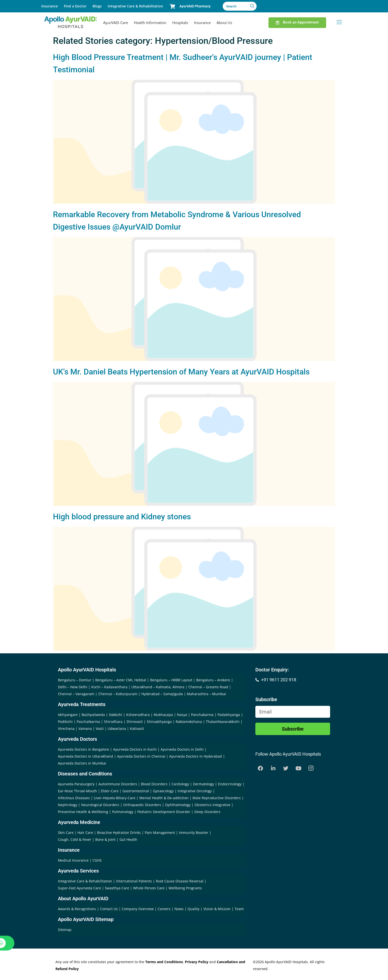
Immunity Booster (194, 833)
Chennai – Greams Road (208, 687)
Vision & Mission (218, 909)
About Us (224, 23)
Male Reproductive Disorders (217, 798)
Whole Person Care (149, 888)
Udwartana (117, 728)
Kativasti (137, 728)
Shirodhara (113, 722)
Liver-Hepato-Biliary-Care (115, 798)
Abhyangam (68, 715)
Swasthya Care (118, 888)
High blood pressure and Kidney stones (122, 517)
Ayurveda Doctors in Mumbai (82, 763)
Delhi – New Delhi (73, 687)
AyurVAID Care (116, 23)
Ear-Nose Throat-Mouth (77, 791)
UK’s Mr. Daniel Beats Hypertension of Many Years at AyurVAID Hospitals (181, 372)
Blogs (97, 6)
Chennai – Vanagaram (76, 694)
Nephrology (68, 805)
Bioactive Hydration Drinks (119, 833)
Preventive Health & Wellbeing (83, 812)
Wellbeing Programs (185, 888)
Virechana (66, 728)
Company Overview (138, 909)
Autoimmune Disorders (118, 784)
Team (239, 909)
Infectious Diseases (74, 798)
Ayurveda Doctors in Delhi (182, 749)
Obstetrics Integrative (212, 805)
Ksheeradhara (138, 715)
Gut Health (128, 839)
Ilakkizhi (116, 715)
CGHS (97, 860)
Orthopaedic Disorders (142, 805)
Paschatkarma (88, 722)
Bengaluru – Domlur (75, 680)
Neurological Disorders (100, 805)
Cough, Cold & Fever (75, 839)
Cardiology (180, 784)
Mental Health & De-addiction (164, 798)
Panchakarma (202, 715)
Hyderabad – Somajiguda (162, 694)
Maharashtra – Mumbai (206, 694)
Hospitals (180, 23)
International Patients (134, 881)
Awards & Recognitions (77, 909)
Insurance (50, 6)
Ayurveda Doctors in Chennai (141, 756)
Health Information (150, 23)
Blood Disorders (154, 784)
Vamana (85, 728)
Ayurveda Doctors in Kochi (135, 749)
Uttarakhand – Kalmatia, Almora (158, 687)
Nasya (182, 715)
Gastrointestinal (136, 791)
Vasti (100, 728)
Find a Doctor (75, 6)
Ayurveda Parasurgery (76, 784)
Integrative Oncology (195, 791)
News (180, 909)
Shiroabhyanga (159, 722)
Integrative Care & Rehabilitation (135, 6)
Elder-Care (110, 791)
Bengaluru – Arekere (213, 680)
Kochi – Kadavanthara (109, 687)
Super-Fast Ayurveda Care (80, 888)
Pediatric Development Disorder (164, 812)
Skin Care (66, 833)
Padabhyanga (229, 715)
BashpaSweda (93, 715)
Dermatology (204, 784)
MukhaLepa (163, 715)
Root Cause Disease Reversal (180, 881)
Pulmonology (123, 812)
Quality (194, 909)
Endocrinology (230, 784)
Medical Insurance (73, 860)
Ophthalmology (178, 805)
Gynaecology (163, 791)
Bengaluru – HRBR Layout (171, 680)
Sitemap (65, 930)
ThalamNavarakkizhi (223, 722)
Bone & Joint (105, 839)
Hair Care (85, 833)
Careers (165, 909)
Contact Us (109, 909)
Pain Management (160, 833)
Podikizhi (65, 722)
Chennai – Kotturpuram (118, 694)
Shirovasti (135, 722)
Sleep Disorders (207, 812)
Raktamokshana (189, 722)
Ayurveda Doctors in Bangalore (84, 749)
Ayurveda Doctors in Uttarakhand (85, 756)
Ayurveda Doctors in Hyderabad (196, 756)
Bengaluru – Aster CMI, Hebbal (121, 680)
